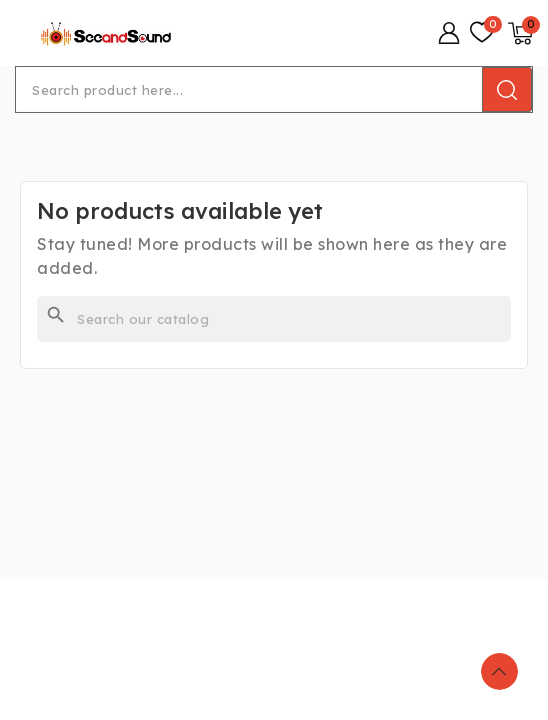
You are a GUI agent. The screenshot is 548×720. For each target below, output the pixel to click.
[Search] (274, 319)
